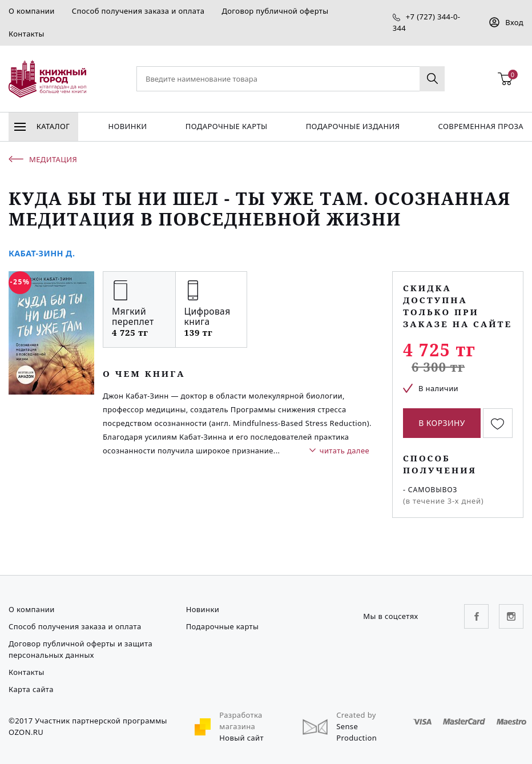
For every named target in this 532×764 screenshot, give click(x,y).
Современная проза (481, 126)
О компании (32, 11)
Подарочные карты (227, 126)
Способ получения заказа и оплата (138, 11)
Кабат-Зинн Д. (42, 253)
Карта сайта (31, 689)
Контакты (27, 34)
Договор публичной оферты (275, 11)
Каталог (42, 126)
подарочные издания (353, 126)
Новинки (127, 126)
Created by (356, 715)
